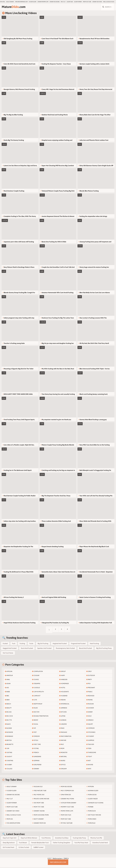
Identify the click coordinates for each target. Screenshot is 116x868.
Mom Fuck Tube (87, 2)
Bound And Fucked (85, 649)
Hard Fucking (94, 644)
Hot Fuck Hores (8, 654)
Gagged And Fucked (10, 649)
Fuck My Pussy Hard (81, 843)
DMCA (66, 859)
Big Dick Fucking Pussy (104, 649)
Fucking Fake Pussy (79, 839)
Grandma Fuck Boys (62, 839)
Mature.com (16, 7)
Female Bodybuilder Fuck (40, 843)
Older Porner (78, 2)
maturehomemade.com (21, 2)
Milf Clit (63, 2)
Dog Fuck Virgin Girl (10, 839)
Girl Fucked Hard (8, 848)
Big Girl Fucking (43, 644)
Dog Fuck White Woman (29, 839)
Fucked (5, 644)
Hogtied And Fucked (60, 644)
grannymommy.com (43, 2)
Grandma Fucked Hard (100, 843)
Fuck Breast (23, 843)
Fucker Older (33, 2)
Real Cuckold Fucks (109, 2)
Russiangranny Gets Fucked (65, 649)
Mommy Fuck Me (96, 839)
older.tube (70, 2)
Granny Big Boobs (55, 2)
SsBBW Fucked (38, 848)
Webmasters (58, 859)
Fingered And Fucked (78, 644)
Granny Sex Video (97, 2)
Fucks (31, 644)
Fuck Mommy (46, 839)
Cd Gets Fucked (24, 848)
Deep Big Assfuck (9, 843)
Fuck (14, 644)
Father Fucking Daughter (62, 843)
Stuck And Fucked (27, 649)
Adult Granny (10, 2)
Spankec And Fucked (44, 649)
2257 (49, 859)
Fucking (22, 644)
